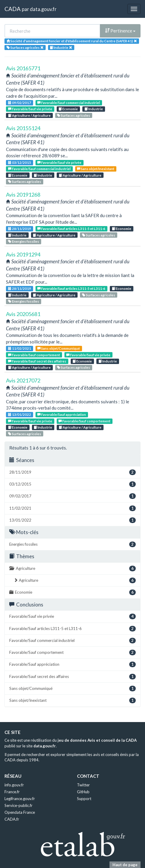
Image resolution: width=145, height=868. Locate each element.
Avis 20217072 (23, 380)
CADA (13, 9)
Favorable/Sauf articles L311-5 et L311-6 (71, 229)
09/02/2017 (20, 103)
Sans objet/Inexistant (96, 169)
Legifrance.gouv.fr (20, 799)
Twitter (83, 785)
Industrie (94, 109)
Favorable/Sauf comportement (34, 355)
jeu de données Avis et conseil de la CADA (97, 740)
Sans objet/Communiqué (59, 348)
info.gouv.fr (14, 785)
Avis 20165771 (23, 68)
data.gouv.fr (43, 9)
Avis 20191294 (23, 254)
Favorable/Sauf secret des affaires (37, 361)
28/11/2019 (20, 229)
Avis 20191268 (23, 195)
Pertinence (120, 31)
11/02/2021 (20, 348)
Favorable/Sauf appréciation (62, 414)
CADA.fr (12, 819)
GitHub (83, 792)
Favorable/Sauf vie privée (30, 109)
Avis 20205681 (23, 314)
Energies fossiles (24, 241)
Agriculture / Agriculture (29, 115)
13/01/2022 (20, 414)
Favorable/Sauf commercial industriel (69, 103)
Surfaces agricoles (74, 115)
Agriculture (72, 568)
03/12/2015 (20, 162)
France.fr (12, 792)
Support (84, 799)
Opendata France (20, 812)
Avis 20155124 (23, 128)
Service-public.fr (18, 805)
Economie (68, 109)
